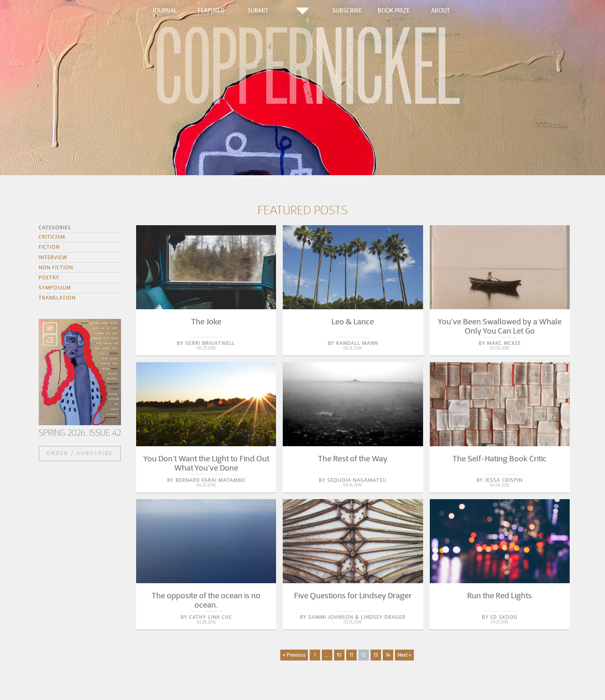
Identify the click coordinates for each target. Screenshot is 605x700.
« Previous (294, 655)
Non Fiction (56, 267)
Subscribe (347, 11)
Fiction (49, 247)
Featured (211, 11)
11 (351, 655)
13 (376, 655)
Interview (53, 257)
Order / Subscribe (80, 453)
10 (339, 655)
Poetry (49, 278)
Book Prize (394, 11)
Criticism (52, 237)
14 (388, 655)
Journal (165, 11)
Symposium (55, 288)
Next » (404, 655)
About (441, 11)
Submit (258, 11)
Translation (57, 298)
